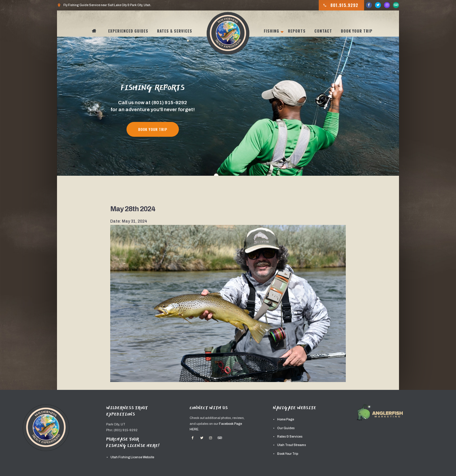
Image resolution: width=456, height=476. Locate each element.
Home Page (286, 419)
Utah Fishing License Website (132, 457)
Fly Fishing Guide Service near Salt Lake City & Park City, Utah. (104, 5)
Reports (297, 31)
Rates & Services (175, 31)
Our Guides (286, 428)
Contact (323, 31)
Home (97, 31)
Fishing (271, 31)
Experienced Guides (128, 31)
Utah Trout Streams (292, 445)
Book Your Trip (357, 31)
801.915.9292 (341, 5)
